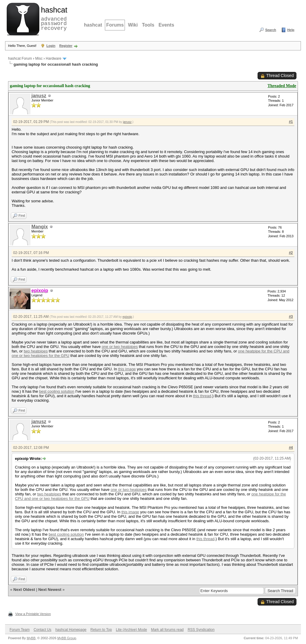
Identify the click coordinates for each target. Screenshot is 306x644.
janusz (39, 96)
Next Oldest (24, 590)
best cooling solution (57, 391)
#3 (291, 317)
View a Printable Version (33, 614)
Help (291, 30)
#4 (291, 448)
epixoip (127, 317)
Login (51, 46)
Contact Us (42, 630)
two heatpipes (36, 351)
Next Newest (50, 590)
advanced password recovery (53, 18)
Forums (115, 25)
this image (127, 369)
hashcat (93, 25)
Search (271, 30)
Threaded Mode (282, 86)
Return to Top (101, 630)
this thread (202, 396)
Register (66, 46)
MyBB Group (67, 638)
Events (166, 25)
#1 (291, 122)
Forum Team (20, 630)
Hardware (53, 58)
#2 (291, 253)
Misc (39, 58)
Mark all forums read (167, 630)
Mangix (40, 227)
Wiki (133, 25)
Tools (148, 25)
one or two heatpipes (120, 347)
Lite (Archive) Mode (131, 630)
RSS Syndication (201, 630)
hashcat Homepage (71, 630)
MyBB (31, 638)
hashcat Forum (20, 58)
